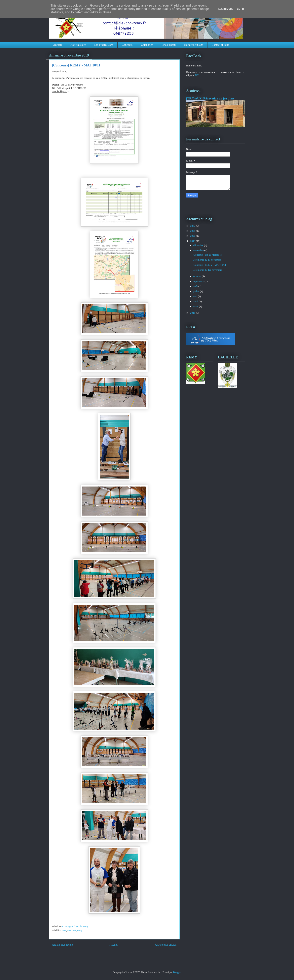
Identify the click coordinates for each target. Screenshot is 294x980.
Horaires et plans (194, 45)
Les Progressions (104, 45)
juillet (197, 291)
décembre (199, 245)
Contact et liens (220, 45)
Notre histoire (78, 45)
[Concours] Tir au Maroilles (207, 255)
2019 (64, 930)
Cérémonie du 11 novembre (207, 260)
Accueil (57, 45)
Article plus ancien (166, 945)
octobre (198, 276)
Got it (241, 9)
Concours (127, 45)
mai (196, 296)
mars (196, 306)
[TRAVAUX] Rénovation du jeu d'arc (210, 98)
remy (80, 930)
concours (72, 930)
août (196, 286)
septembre (199, 281)
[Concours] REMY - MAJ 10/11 (209, 265)
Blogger (177, 972)
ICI (197, 75)
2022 (193, 226)
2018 (193, 313)
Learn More (226, 9)
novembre (199, 250)
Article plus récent (62, 945)
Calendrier (147, 45)
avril (196, 301)
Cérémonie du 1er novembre (207, 270)
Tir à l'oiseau (168, 45)
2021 (193, 231)
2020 (193, 236)
